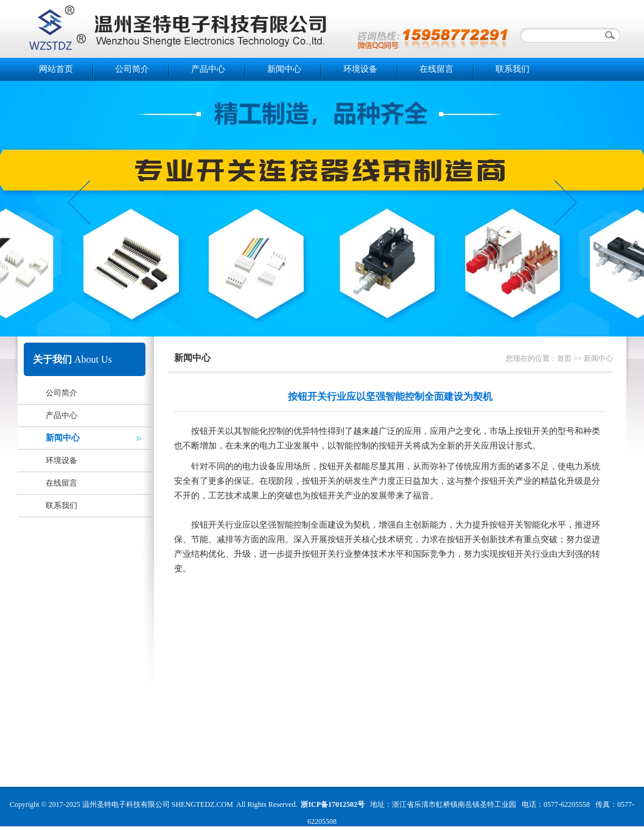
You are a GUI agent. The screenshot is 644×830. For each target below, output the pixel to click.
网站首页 (56, 69)
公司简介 (132, 69)
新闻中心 (284, 69)
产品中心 (208, 69)
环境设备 (360, 69)
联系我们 (513, 69)
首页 (564, 358)
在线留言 (436, 69)
